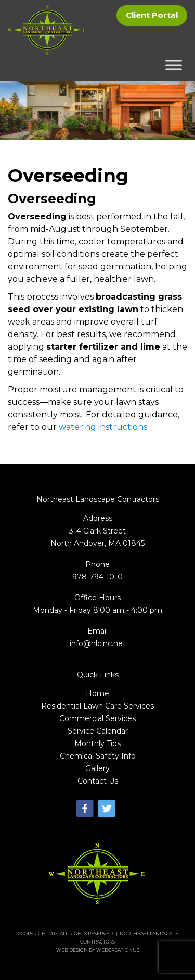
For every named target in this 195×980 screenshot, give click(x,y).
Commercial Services (97, 718)
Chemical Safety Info (98, 756)
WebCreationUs (118, 950)
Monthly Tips (97, 743)
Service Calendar (98, 731)
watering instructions (103, 427)
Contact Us (98, 781)
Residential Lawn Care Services (97, 706)
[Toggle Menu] (174, 65)
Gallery (97, 768)
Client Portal (152, 15)
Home (97, 693)
